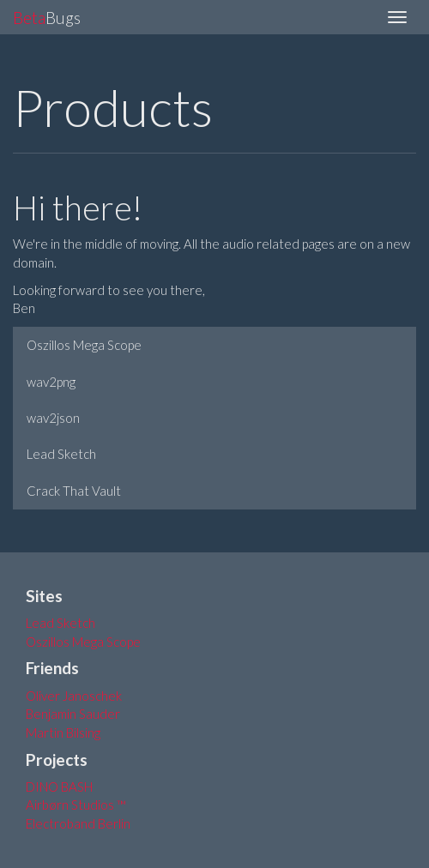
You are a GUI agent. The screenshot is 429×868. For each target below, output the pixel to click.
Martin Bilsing (63, 732)
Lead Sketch (61, 454)
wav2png (51, 382)
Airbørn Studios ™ (76, 805)
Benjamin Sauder (73, 714)
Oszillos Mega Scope (84, 345)
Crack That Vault (74, 491)
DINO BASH (59, 787)
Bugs (47, 18)
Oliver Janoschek (74, 696)
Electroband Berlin (78, 823)
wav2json (53, 418)
